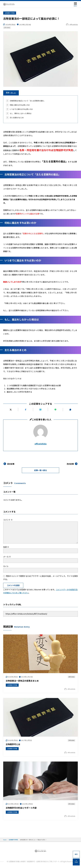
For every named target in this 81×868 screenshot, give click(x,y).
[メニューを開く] (75, 4)
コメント (8, 520)
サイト (6, 566)
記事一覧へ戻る (40, 470)
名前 (6, 547)
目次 (11, 93)
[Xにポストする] (11, 410)
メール (7, 557)
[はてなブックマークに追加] (40, 410)
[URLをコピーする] (70, 410)
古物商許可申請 (10, 13)
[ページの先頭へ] (76, 862)
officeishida (41, 444)
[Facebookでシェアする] (26, 410)
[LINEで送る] (55, 410)
